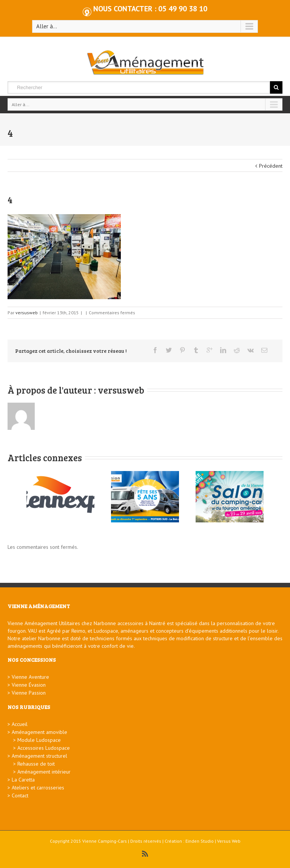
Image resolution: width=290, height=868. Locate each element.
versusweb (27, 313)
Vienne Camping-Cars (105, 841)
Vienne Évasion (29, 685)
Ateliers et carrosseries (38, 788)
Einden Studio (200, 841)
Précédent (271, 166)
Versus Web (229, 841)
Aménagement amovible (39, 732)
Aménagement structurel (39, 756)
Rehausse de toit (36, 764)
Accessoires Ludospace (44, 748)
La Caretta (23, 780)
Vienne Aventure (30, 677)
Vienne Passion (29, 693)
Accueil (20, 724)
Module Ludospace (39, 740)
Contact (20, 795)
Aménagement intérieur (44, 772)
